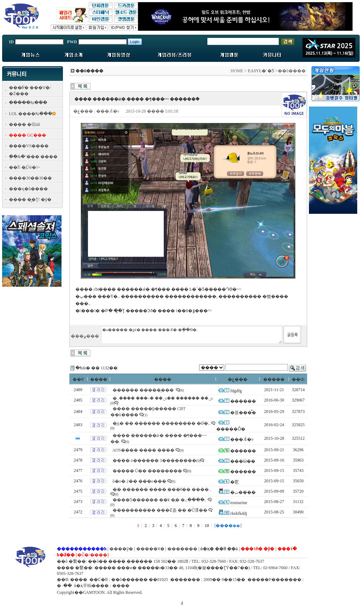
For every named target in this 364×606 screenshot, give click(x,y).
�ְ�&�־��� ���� (33, 157)
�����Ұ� (150, 549)
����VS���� (29, 146)
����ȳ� (121, 549)
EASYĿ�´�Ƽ (261, 71)
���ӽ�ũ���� (28, 189)
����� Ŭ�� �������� (147, 471)
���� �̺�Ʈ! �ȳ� (30, 199)
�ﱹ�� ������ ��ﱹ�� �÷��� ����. (163, 398)
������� (182, 549)
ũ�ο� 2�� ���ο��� (139, 481)
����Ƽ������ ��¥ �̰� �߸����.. (160, 500)
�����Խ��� (28, 103)
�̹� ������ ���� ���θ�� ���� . (162, 489)
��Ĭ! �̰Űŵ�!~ (24, 167)
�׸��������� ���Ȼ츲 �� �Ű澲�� (160, 510)
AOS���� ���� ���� (143, 450)
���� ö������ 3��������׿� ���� (160, 460)
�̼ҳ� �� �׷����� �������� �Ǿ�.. (162, 423)
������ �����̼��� (144, 390)
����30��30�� (30, 178)
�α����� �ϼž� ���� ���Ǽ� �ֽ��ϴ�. (192, 335)
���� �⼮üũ (24, 124)
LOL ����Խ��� (31, 114)
